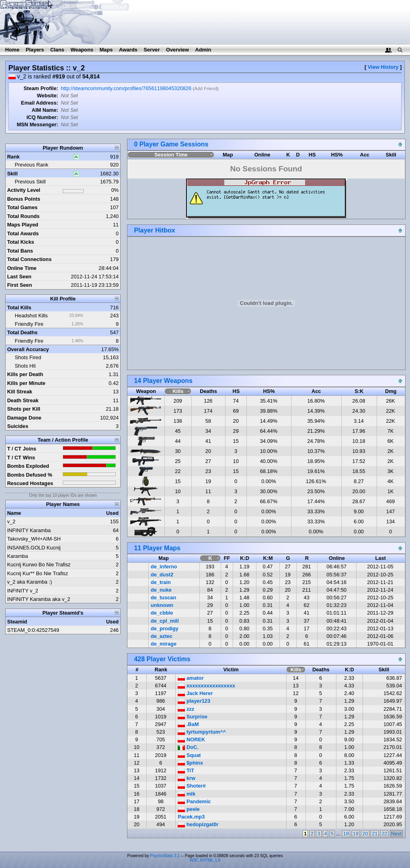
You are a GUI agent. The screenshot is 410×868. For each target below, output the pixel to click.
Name (14, 513)
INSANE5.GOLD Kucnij (34, 548)
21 (375, 834)
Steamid (17, 622)
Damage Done (24, 418)
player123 (194, 701)
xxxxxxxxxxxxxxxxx (206, 686)
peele (189, 809)
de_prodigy (165, 628)
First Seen (20, 285)
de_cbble (162, 613)
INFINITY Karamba (29, 530)
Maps (106, 50)
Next (396, 834)
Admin (203, 50)
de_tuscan (163, 598)
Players (35, 50)
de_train (161, 582)
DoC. (188, 747)
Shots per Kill (24, 409)
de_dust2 (162, 575)
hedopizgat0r (198, 824)
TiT (186, 770)
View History (383, 67)
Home (12, 50)
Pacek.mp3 (191, 817)
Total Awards (23, 233)
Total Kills (19, 308)
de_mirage (164, 644)
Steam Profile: (41, 88)
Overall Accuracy (28, 349)
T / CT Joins (22, 449)
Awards (128, 50)
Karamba (18, 556)
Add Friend (205, 88)
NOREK (191, 739)
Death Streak (23, 400)
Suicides (18, 426)
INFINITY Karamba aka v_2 (39, 599)
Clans (57, 50)
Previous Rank (32, 165)
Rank (13, 157)
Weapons (82, 50)
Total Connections (30, 259)
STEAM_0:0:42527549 (33, 630)
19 (356, 834)
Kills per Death (25, 374)
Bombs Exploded (28, 466)
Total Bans (20, 251)
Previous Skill (30, 182)
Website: (48, 96)
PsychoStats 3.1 (165, 856)
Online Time (22, 268)
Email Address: (40, 103)
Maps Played (23, 225)
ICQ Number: (42, 117)
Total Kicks (21, 242)
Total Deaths (23, 332)
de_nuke (161, 590)
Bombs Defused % (30, 475)
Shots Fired (28, 357)
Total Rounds (24, 216)
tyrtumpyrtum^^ (202, 732)
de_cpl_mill (165, 621)
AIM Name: (45, 110)
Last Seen (19, 277)
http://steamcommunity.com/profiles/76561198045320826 (126, 88)
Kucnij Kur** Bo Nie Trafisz (38, 573)
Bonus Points (24, 199)
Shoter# (192, 786)
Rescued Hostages (30, 483)
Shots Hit (25, 366)
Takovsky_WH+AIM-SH (34, 539)
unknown (162, 605)
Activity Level (24, 190)
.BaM (188, 724)
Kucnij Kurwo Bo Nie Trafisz (39, 565)
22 (384, 834)
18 (346, 834)
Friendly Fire (29, 324)
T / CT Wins (21, 458)
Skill (12, 174)
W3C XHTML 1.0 (205, 860)
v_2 (11, 521)
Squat (189, 755)
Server (152, 50)
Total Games (23, 207)
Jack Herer (195, 693)
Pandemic (194, 801)
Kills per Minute (26, 383)
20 (365, 834)
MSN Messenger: (38, 124)
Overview (177, 50)
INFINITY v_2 (23, 591)
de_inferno (164, 567)
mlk (187, 794)
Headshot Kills (31, 316)
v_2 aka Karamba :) (30, 582)
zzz (186, 709)
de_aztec (162, 636)
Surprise (192, 717)
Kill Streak (20, 392)
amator (191, 678)
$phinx (190, 763)
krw (187, 778)
